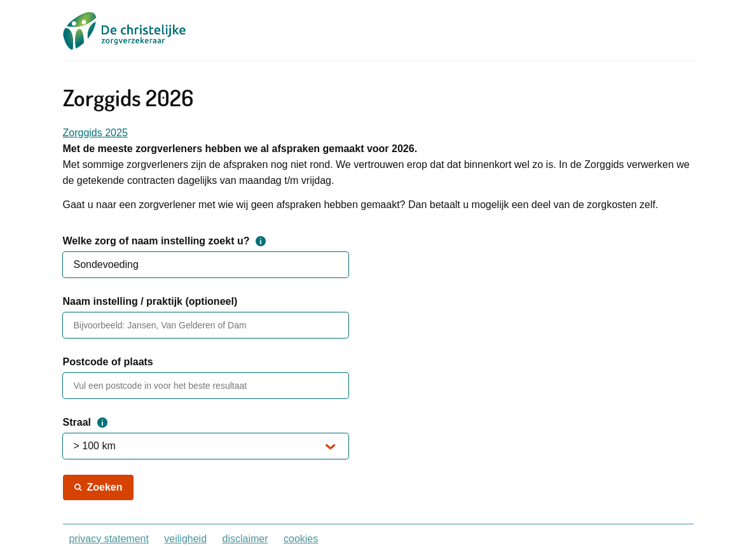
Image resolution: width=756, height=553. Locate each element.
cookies (301, 539)
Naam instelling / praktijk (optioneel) (150, 301)
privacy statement (109, 539)
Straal (85, 423)
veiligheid (185, 539)
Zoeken (105, 487)
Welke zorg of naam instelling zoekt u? (165, 241)
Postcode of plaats (108, 362)
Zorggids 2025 (95, 133)
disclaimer (245, 539)
